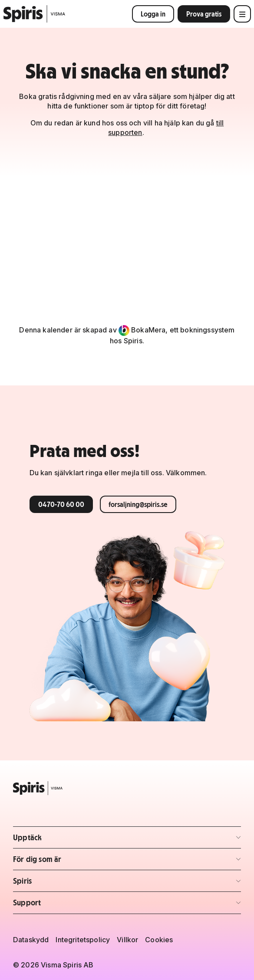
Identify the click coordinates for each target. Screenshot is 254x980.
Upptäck (64, 840)
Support (64, 905)
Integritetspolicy (83, 940)
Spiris (64, 883)
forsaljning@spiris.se (138, 504)
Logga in (153, 14)
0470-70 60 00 (61, 504)
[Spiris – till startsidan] (127, 788)
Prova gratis (204, 14)
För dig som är (64, 862)
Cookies (159, 940)
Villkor (127, 940)
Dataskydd (31, 940)
